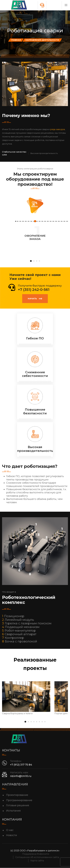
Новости (12, 835)
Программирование (19, 800)
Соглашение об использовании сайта (37, 857)
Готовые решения (18, 805)
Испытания (13, 811)
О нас (10, 830)
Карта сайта (37, 861)
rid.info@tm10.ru (21, 776)
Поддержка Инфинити (36, 854)
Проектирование (17, 795)
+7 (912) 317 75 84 (21, 765)
